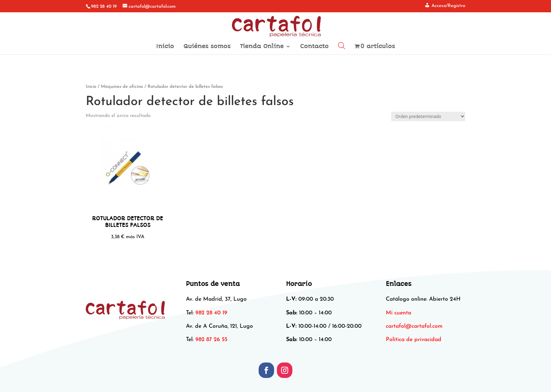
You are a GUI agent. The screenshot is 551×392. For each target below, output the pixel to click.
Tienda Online (262, 47)
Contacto (314, 47)
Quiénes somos (207, 47)
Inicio (165, 47)
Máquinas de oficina (122, 87)
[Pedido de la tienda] (428, 116)
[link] (414, 326)
